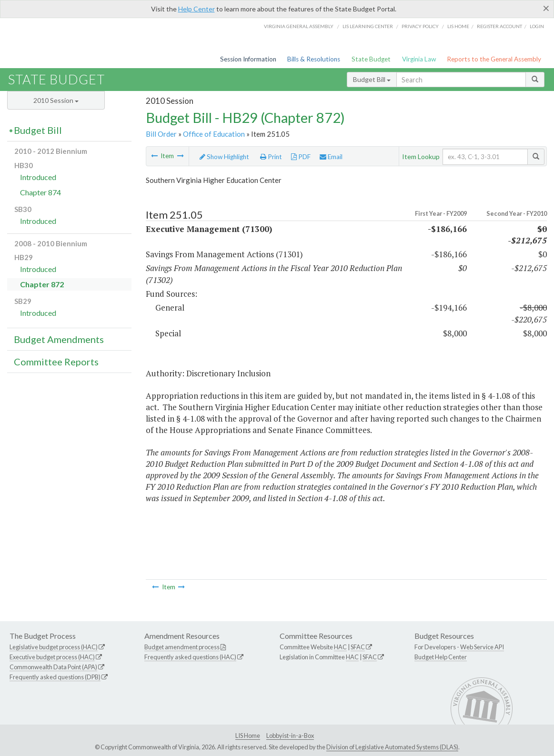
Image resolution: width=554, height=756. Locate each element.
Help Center (196, 9)
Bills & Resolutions (314, 59)
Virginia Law (419, 59)
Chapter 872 (42, 284)
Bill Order (161, 134)
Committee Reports (56, 362)
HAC (340, 647)
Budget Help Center (441, 657)
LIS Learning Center (368, 26)
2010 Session (56, 100)
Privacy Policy (420, 26)
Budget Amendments (59, 339)
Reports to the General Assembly (494, 59)
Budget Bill (372, 79)
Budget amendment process (182, 647)
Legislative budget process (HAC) (54, 647)
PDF (301, 157)
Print (271, 157)
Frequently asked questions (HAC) (190, 657)
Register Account (499, 26)
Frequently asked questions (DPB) (55, 677)
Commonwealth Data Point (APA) (53, 667)
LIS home (458, 26)
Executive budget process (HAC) (52, 657)
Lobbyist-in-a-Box (290, 736)
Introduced (38, 177)
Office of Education (214, 134)
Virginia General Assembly (299, 26)
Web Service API (482, 647)
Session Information (248, 59)
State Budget (371, 59)
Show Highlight (224, 157)
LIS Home (248, 736)
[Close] (546, 8)
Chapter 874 (40, 192)
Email (331, 157)
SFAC (358, 647)
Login (537, 26)
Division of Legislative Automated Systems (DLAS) (392, 747)
